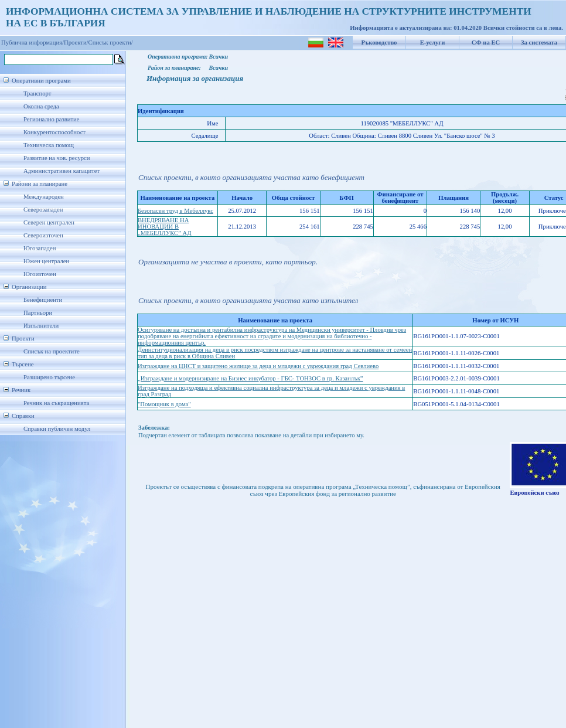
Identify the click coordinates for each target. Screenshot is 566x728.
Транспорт (37, 93)
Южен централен (46, 261)
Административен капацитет (62, 171)
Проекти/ (76, 42)
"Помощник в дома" (164, 404)
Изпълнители (41, 326)
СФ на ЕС (486, 42)
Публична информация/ (33, 42)
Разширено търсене (49, 377)
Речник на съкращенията (56, 403)
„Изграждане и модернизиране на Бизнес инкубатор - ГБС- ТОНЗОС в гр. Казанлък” (250, 378)
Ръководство (379, 42)
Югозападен (40, 248)
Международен (44, 197)
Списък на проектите (52, 351)
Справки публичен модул (57, 429)
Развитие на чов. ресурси (57, 158)
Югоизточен (40, 274)
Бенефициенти (43, 300)
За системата (539, 42)
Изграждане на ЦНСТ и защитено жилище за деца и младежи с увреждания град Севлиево (258, 366)
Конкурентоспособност (54, 132)
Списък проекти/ (111, 42)
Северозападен (43, 210)
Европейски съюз (534, 493)
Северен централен (49, 222)
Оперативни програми (41, 81)
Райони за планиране (40, 184)
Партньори (38, 313)
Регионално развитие (52, 119)
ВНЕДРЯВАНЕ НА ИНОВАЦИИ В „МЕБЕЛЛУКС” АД (165, 227)
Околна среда (41, 106)
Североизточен (43, 235)
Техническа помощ (49, 145)
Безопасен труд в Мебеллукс (175, 211)
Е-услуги (433, 42)
